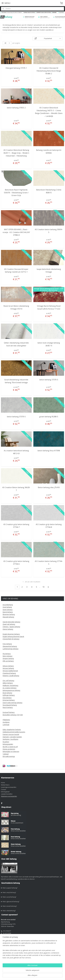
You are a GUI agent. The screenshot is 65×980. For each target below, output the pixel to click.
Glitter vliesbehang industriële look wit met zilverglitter (16, 344)
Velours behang (8, 666)
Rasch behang (8, 707)
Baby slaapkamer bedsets (12, 730)
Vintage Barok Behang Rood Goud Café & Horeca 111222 (49, 307)
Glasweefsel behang (10, 646)
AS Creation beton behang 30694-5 (49, 231)
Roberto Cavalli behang (11, 676)
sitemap (15, 976)
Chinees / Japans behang (11, 627)
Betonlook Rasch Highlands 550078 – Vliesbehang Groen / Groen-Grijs (16, 193)
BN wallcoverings (9, 756)
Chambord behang (9, 673)
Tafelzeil (6, 754)
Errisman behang (9, 700)
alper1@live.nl (8, 938)
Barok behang (8, 612)
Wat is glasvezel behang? (11, 902)
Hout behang (7, 607)
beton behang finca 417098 (49, 451)
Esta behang (7, 698)
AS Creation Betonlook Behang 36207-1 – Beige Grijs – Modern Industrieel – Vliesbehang (16, 153)
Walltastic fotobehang (10, 685)
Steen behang (7, 610)
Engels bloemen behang (11, 634)
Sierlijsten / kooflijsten (10, 739)
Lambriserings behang (10, 649)
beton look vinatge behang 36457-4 (49, 344)
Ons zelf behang (8, 681)
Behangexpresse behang (11, 690)
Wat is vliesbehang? (9, 911)
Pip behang (7, 654)
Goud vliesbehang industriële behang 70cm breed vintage (16, 381)
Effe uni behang (8, 661)
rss (20, 976)
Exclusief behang (9, 712)
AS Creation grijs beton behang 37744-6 (16, 563)
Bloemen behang (9, 614)
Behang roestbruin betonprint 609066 (49, 152)
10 (43, 587)
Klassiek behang (8, 617)
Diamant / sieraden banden (12, 737)
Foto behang (7, 644)
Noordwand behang (10, 705)
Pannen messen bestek (11, 734)
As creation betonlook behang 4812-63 (16, 452)
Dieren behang (8, 629)
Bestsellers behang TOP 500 (13, 715)
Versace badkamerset (10, 671)
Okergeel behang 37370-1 (16, 68)
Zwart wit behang (9, 624)
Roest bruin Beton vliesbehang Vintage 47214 (16, 307)
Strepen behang (8, 658)
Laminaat (6, 725)
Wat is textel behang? (10, 906)
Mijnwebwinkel (48, 976)
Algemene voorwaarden (9, 796)
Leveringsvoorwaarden (9, 787)
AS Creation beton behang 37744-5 (49, 563)
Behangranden (8, 744)
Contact (4, 789)
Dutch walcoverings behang (12, 703)
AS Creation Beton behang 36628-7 (16, 489)
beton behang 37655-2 (16, 108)
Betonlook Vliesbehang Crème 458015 (49, 191)
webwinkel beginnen (28, 976)
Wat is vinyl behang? (9, 892)
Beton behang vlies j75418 (49, 487)
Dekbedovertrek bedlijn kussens (14, 732)
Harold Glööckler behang (11, 622)
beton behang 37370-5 (49, 380)
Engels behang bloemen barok (13, 636)
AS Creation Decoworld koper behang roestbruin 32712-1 (16, 270)
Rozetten (6, 742)
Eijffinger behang (9, 695)
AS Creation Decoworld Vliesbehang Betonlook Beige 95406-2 (49, 71)
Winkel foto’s (5, 785)
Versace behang (8, 668)
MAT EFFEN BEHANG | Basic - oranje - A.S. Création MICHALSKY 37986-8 (16, 232)
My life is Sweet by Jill (10, 747)
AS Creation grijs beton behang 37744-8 (49, 526)
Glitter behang (8, 683)
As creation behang (9, 688)
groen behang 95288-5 (49, 416)
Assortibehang (8, 605)
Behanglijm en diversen (11, 751)
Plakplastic (6, 720)
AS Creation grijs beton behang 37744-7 (16, 526)
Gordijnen (6, 722)
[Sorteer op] (47, 38)
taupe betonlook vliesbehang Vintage (49, 270)
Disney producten (9, 749)
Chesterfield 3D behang (11, 639)
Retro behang (7, 656)
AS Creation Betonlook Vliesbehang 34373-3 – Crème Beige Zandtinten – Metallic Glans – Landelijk (49, 112)
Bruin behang (7, 693)
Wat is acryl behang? (9, 897)
